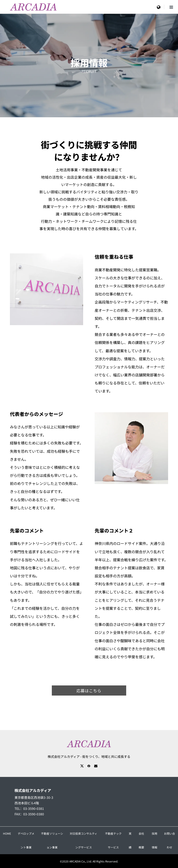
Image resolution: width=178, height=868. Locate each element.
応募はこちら (89, 691)
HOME (7, 833)
